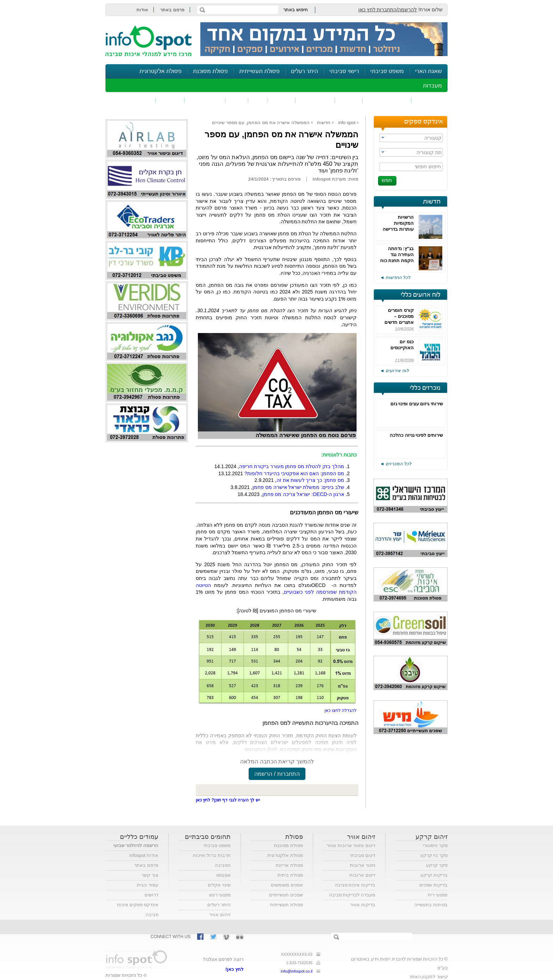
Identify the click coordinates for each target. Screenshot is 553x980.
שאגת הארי (429, 71)
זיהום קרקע (315, 100)
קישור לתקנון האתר (428, 977)
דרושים (151, 895)
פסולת (282, 100)
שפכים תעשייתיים (286, 895)
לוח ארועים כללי (421, 295)
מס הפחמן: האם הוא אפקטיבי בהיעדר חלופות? (294, 473)
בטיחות (170, 100)
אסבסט (223, 875)
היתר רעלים (305, 71)
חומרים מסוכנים (387, 100)
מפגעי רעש (220, 895)
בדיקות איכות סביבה (355, 885)
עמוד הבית (148, 885)
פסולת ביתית (290, 875)
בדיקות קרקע (434, 875)
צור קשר (150, 875)
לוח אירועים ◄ (394, 371)
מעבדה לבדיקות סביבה (352, 895)
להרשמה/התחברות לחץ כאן (388, 10)
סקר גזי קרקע (434, 855)
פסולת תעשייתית (259, 71)
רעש (237, 100)
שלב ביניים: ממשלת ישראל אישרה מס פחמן (298, 487)
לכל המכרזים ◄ (396, 464)
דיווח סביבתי (205, 100)
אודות (142, 10)
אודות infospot (144, 855)
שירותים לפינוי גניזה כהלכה (416, 435)
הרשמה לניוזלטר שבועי (136, 845)
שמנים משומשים (287, 885)
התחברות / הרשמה (277, 774)
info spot (347, 123)
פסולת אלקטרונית (160, 71)
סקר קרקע (437, 865)
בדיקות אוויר (363, 905)
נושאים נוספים (133, 100)
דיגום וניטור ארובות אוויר (351, 845)
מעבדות (432, 86)
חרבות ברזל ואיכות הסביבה (212, 860)
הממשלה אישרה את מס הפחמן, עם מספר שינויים (261, 123)
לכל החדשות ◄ (395, 277)
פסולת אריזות (289, 865)
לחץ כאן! (234, 969)
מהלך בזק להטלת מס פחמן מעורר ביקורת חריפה (292, 466)
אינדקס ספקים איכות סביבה (138, 910)
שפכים (349, 100)
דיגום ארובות (362, 875)
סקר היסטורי (435, 845)
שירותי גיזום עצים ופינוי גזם (417, 404)
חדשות (432, 202)
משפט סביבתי (387, 71)
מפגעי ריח (438, 895)
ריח (258, 100)
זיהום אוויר (430, 100)
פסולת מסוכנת (210, 71)
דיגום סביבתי (363, 855)
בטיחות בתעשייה (431, 905)
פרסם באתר (172, 10)
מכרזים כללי (425, 388)
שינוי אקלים (219, 885)
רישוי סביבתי (344, 71)
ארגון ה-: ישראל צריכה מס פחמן (303, 494)
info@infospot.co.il (297, 971)
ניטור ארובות (363, 865)
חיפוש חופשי (428, 167)
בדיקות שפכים (433, 885)
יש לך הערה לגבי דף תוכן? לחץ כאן (228, 800)
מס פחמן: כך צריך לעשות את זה (310, 480)
